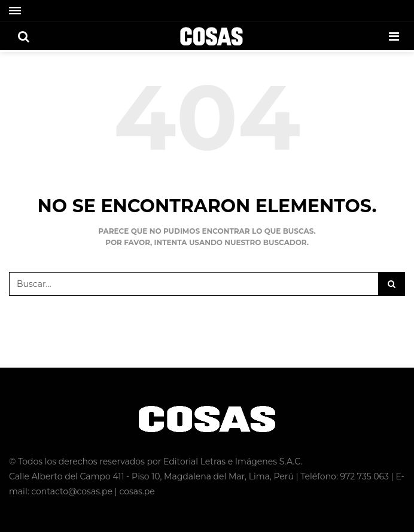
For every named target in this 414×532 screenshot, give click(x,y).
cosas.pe (137, 491)
